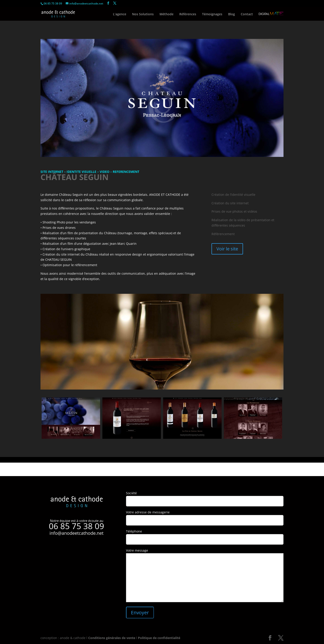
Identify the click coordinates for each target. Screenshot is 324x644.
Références (188, 14)
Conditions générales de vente (112, 638)
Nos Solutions (143, 14)
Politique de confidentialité (159, 638)
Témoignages (212, 14)
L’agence (120, 14)
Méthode (166, 14)
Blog (232, 14)
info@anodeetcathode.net (76, 533)
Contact (247, 14)
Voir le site (227, 249)
